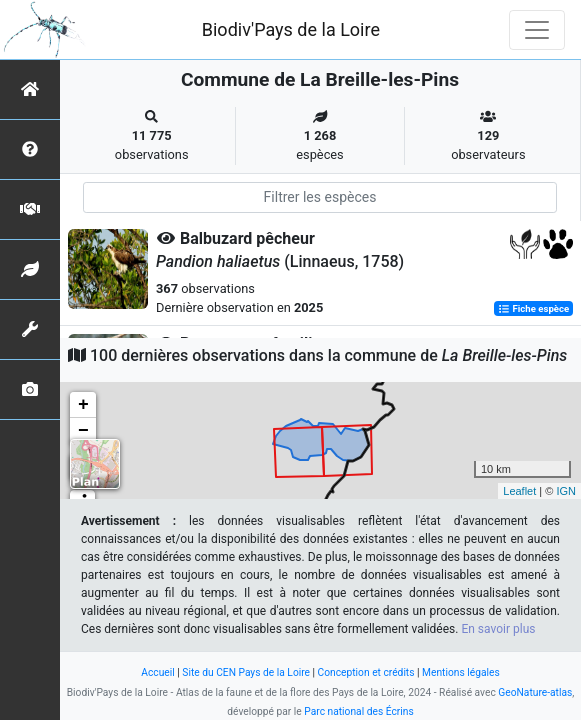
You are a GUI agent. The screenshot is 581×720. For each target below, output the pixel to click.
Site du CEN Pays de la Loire (246, 672)
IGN (566, 491)
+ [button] (83, 405)
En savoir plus (498, 629)
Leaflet (519, 491)
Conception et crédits (366, 672)
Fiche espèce (533, 308)
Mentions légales (461, 672)
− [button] (83, 431)
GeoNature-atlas (535, 692)
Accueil (157, 672)
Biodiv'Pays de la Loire (291, 29)
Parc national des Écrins (358, 711)
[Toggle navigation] (537, 30)
